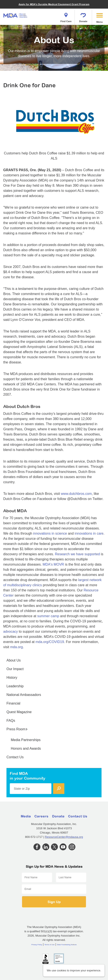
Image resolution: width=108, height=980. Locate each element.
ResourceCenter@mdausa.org (64, 837)
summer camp (48, 616)
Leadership (15, 686)
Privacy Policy (37, 945)
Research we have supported (77, 554)
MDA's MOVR (53, 564)
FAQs (11, 721)
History (12, 678)
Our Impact (15, 669)
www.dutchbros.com (76, 494)
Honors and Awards (26, 748)
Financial (13, 703)
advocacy (11, 632)
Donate (83, 16)
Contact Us (15, 757)
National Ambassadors (24, 695)
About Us (14, 660)
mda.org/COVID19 (50, 642)
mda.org (17, 647)
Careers (41, 816)
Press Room (17, 729)
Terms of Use (50, 945)
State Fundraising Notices (67, 945)
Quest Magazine (19, 712)
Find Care (66, 16)
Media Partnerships (26, 740)
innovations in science (50, 533)
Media (26, 816)
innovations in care (89, 533)
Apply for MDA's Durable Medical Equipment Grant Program (54, 4)
